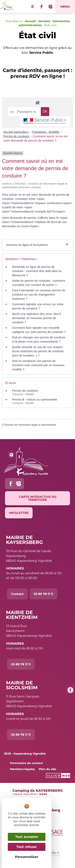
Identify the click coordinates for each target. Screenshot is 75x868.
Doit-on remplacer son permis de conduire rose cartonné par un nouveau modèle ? (38, 365)
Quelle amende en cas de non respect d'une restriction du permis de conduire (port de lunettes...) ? (38, 351)
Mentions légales (22, 769)
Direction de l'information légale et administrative (30, 425)
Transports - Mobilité (46, 132)
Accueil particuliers (16, 132)
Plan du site (47, 769)
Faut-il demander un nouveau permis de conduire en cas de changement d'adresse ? (39, 294)
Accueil (30, 21)
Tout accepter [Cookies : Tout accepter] (27, 837)
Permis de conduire (17, 136)
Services (44, 21)
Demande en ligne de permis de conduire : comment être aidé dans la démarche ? (37, 271)
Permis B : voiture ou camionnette (34, 399)
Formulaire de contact (26, 763)
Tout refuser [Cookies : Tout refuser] (27, 847)
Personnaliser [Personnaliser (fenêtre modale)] (27, 857)
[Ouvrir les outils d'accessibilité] (70, 690)
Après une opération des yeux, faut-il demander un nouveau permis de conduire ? (36, 318)
